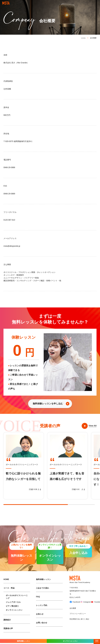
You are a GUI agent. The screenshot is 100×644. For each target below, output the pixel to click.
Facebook (74, 606)
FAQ (38, 601)
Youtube (95, 606)
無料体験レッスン (43, 584)
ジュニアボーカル (13, 606)
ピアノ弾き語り (12, 610)
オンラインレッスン (14, 614)
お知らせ (40, 618)
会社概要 (73, 612)
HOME (83, 38)
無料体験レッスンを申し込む (48, 405)
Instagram (85, 606)
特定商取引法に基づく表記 (79, 622)
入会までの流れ (43, 592)
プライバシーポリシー (78, 617)
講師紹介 (7, 624)
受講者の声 (8, 633)
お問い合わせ (42, 627)
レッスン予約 (42, 610)
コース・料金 (9, 592)
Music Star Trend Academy (81, 584)
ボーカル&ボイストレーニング (17, 601)
